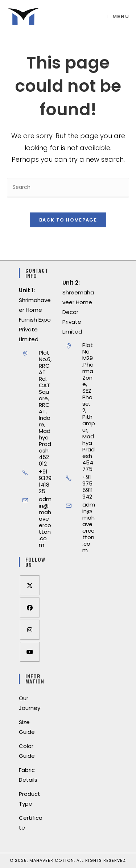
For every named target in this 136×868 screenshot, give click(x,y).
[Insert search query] (68, 188)
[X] (30, 585)
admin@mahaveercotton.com (45, 522)
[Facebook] (30, 607)
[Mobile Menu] (118, 16)
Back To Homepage (68, 220)
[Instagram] (30, 630)
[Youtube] (30, 652)
